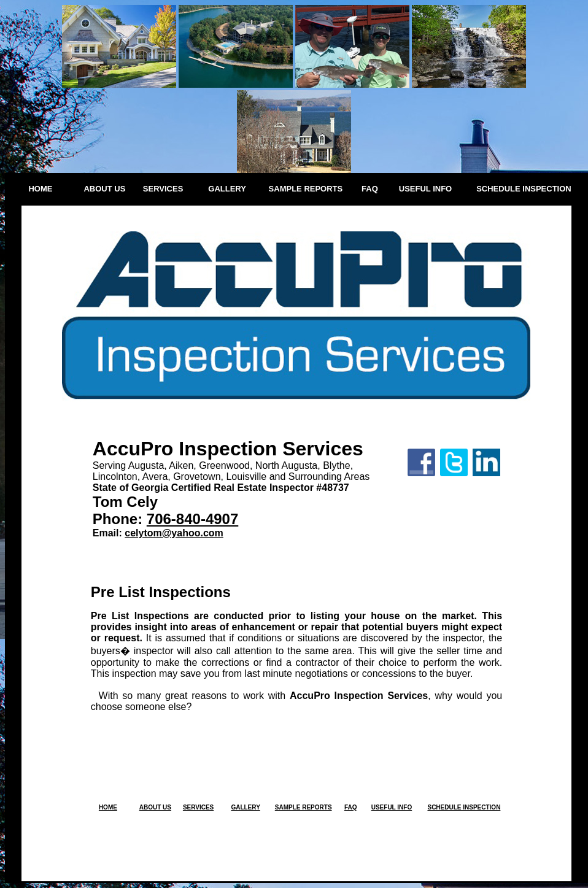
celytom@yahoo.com (174, 533)
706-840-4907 (192, 519)
